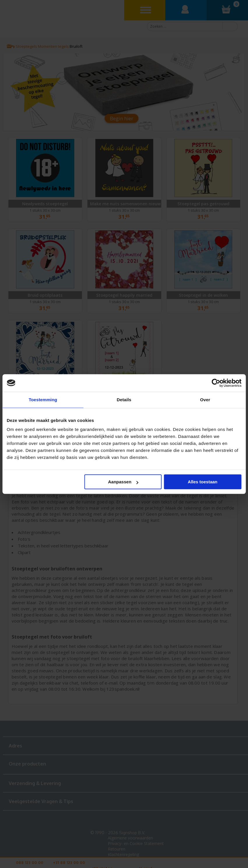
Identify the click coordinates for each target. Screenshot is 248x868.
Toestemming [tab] (43, 400)
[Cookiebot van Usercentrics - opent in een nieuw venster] (216, 383)
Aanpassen (123, 482)
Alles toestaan (203, 482)
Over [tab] (205, 400)
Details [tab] (124, 400)
